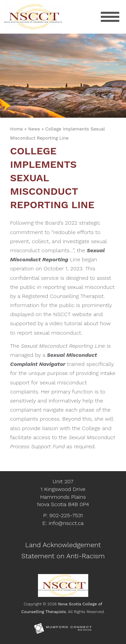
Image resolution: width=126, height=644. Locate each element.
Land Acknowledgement (63, 545)
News (34, 129)
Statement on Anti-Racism (63, 556)
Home (16, 129)
